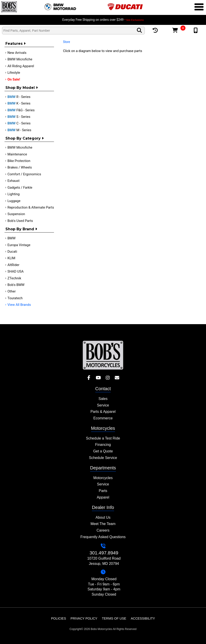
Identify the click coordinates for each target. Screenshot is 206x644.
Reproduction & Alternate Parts (31, 207)
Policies (59, 618)
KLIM (11, 258)
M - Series (19, 130)
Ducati (12, 252)
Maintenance (17, 154)
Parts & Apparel (103, 412)
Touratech (15, 298)
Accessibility (143, 618)
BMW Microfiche (20, 59)
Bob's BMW (16, 285)
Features (15, 44)
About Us (103, 517)
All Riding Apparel (21, 66)
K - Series (19, 103)
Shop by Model (22, 88)
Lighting (14, 194)
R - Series (19, 97)
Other (12, 291)
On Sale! (14, 79)
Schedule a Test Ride (103, 438)
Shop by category (25, 138)
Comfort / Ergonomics (24, 174)
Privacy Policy (84, 618)
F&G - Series (21, 110)
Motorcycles (103, 478)
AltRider (13, 265)
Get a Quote (103, 451)
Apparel (103, 497)
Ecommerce (103, 418)
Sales (103, 399)
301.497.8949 (104, 553)
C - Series (19, 123)
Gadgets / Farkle (20, 188)
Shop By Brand (21, 229)
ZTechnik (14, 278)
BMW (12, 238)
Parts (103, 491)
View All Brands (19, 305)
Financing (103, 445)
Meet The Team (103, 524)
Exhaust (13, 181)
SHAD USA (16, 271)
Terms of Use (114, 618)
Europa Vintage (19, 245)
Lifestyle (14, 73)
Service (103, 405)
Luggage (14, 201)
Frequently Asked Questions (103, 537)
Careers (103, 530)
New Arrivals (17, 53)
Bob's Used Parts (20, 221)
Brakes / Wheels (20, 167)
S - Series (19, 117)
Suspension (16, 214)
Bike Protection (19, 161)
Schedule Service (103, 458)
